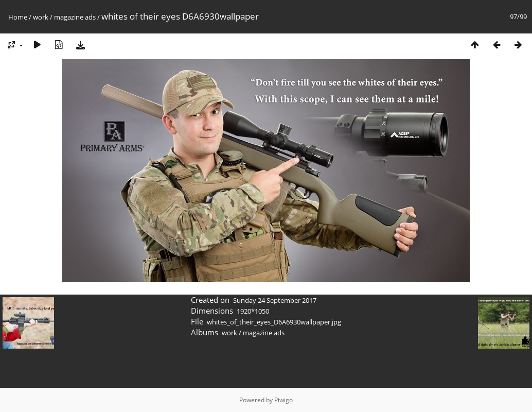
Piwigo (283, 400)
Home (18, 17)
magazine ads (75, 17)
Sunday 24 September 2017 (275, 300)
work (41, 17)
